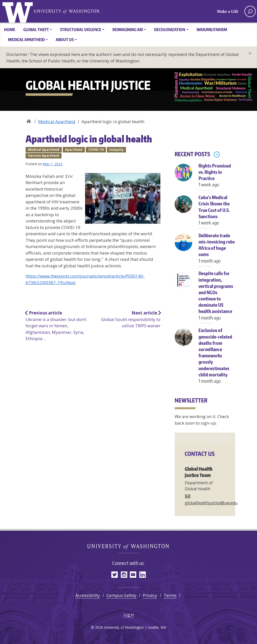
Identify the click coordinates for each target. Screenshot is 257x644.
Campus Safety (121, 595)
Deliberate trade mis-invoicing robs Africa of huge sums (217, 251)
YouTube (133, 574)
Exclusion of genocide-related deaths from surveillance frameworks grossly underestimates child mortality (217, 358)
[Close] (250, 53)
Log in (129, 614)
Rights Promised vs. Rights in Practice (217, 178)
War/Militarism (212, 30)
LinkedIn (142, 574)
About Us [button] (65, 40)
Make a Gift (228, 11)
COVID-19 (96, 149)
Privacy (150, 595)
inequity (116, 149)
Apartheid (74, 149)
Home (10, 30)
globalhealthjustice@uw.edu (211, 503)
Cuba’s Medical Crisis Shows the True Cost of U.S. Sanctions (217, 213)
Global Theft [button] (36, 30)
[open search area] (250, 11)
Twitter (115, 574)
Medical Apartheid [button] (26, 40)
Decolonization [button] (170, 30)
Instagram (124, 574)
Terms (170, 595)
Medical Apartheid (57, 122)
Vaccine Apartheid (44, 155)
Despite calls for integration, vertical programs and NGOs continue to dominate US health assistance (217, 298)
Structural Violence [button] (81, 30)
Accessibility (88, 595)
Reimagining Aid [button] (128, 30)
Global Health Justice (19, 11)
